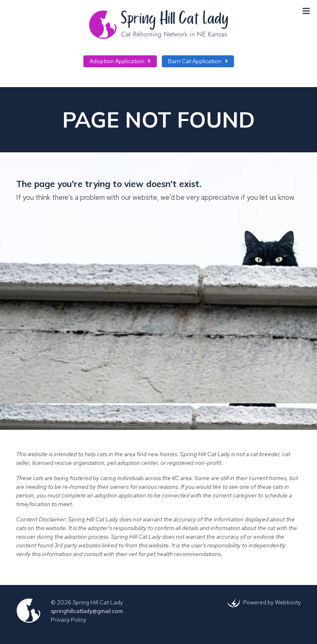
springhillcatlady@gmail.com (87, 611)
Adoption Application (120, 61)
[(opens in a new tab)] (234, 603)
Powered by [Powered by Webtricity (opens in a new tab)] (272, 602)
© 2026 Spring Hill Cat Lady (87, 602)
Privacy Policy (69, 620)
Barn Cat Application (198, 61)
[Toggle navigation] (306, 10)
